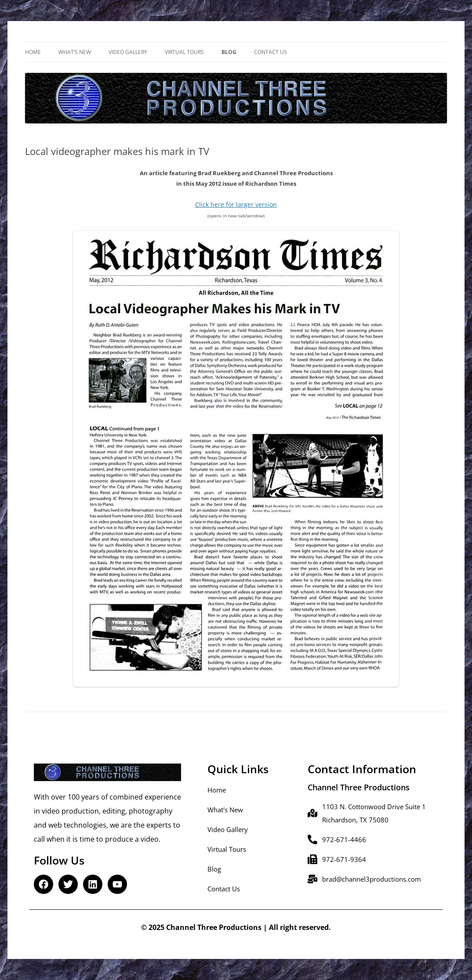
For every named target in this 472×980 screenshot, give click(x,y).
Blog (229, 52)
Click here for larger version (236, 204)
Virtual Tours (184, 52)
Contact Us (270, 52)
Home (33, 52)
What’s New (75, 52)
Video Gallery (128, 52)
